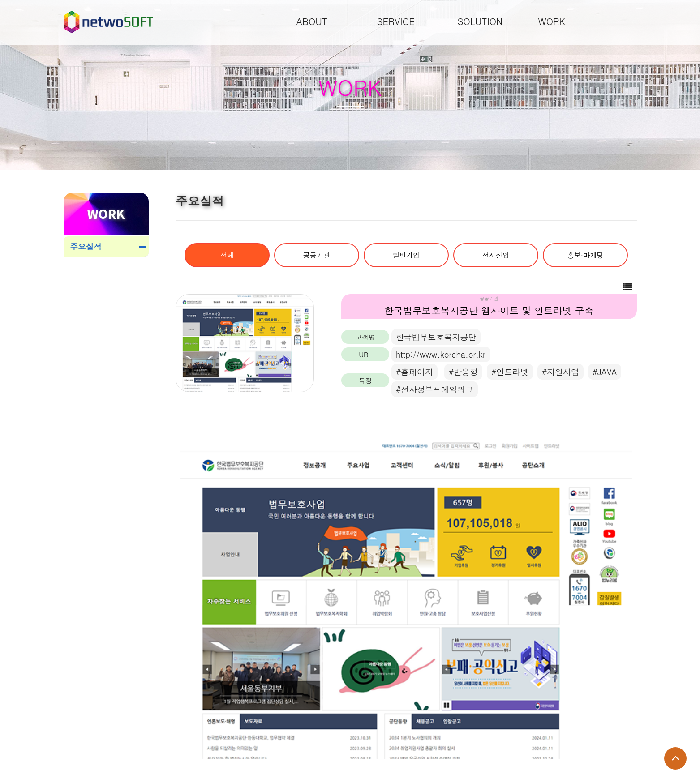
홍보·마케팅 (586, 255)
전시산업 (496, 255)
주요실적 (86, 246)
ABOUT (312, 21)
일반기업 (406, 255)
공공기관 (317, 255)
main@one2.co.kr (203, 751)
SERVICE (396, 21)
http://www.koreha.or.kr (441, 354)
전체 (227, 255)
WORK (552, 21)
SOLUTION (480, 21)
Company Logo (108, 22)
